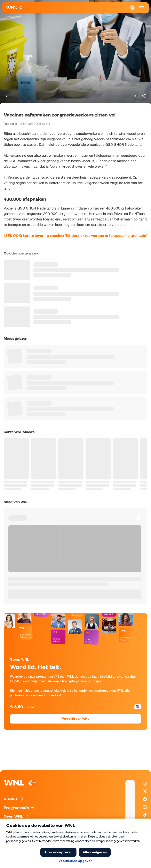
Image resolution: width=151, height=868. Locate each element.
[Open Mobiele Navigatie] (142, 8)
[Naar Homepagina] (16, 8)
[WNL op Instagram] (145, 784)
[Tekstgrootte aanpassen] (134, 96)
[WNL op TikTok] (145, 815)
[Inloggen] (132, 8)
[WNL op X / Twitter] (145, 791)
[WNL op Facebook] (145, 799)
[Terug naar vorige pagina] (7, 96)
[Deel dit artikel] (144, 96)
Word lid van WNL (76, 719)
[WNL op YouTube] (145, 807)
